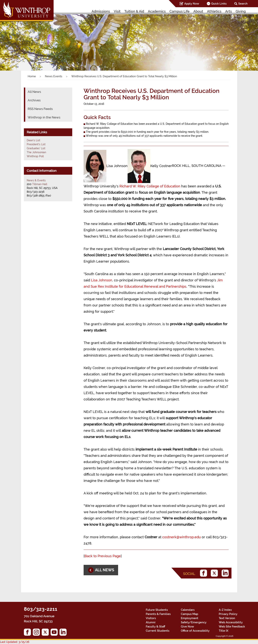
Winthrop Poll (35, 156)
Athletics (214, 11)
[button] (19, 39)
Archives (34, 100)
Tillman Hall (40, 184)
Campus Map (189, 614)
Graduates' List (36, 148)
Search (243, 4)
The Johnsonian (36, 152)
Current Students (158, 631)
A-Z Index (225, 610)
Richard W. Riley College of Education (150, 186)
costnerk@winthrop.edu (182, 537)
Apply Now (192, 4)
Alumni (151, 622)
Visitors (151, 618)
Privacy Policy (228, 614)
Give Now (187, 627)
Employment (190, 618)
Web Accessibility (231, 622)
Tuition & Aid (134, 11)
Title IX (224, 631)
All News (34, 92)
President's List (36, 144)
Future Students (157, 610)
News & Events (36, 180)
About (198, 11)
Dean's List (33, 140)
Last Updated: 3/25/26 (15, 642)
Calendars (188, 610)
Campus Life (180, 11)
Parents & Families (158, 614)
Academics (157, 11)
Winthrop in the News (44, 117)
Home (32, 76)
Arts (229, 11)
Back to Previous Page (103, 556)
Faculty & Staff (155, 627)
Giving (241, 11)
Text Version (227, 618)
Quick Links (219, 4)
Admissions (101, 11)
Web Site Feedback (232, 627)
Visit (117, 11)
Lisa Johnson (102, 280)
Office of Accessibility (195, 631)
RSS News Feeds (40, 109)
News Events (54, 76)
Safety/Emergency (194, 622)
